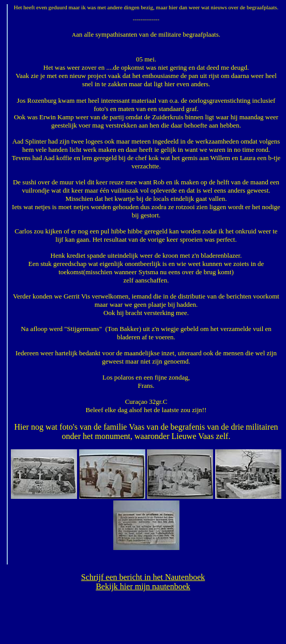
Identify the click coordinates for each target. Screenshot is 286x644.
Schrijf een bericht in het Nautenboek (143, 577)
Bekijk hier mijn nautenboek (143, 586)
